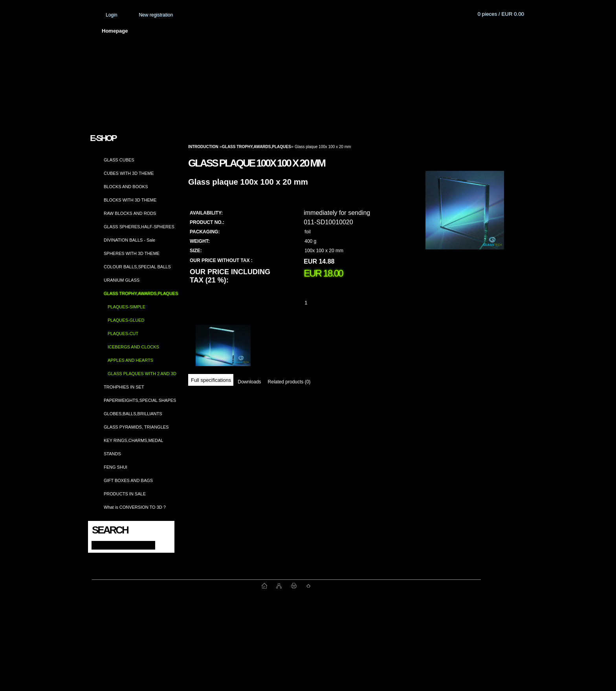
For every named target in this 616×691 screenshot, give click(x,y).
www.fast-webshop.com (177, 586)
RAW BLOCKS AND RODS (130, 213)
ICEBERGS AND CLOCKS (133, 347)
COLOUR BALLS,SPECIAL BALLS (137, 267)
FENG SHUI (115, 467)
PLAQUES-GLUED (126, 320)
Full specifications (211, 380)
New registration (156, 15)
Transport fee (322, 31)
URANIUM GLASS (122, 280)
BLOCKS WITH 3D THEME (130, 200)
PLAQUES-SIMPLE (126, 307)
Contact (418, 31)
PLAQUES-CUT (123, 334)
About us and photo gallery (180, 31)
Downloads (249, 382)
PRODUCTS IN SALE (125, 494)
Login (111, 15)
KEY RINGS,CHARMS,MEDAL (133, 440)
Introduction (203, 147)
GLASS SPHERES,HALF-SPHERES (139, 227)
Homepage (115, 31)
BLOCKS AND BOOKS (126, 187)
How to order (373, 31)
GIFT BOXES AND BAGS (128, 480)
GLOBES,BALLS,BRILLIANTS (133, 414)
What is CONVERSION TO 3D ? (135, 507)
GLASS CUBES (119, 160)
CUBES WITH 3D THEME (129, 173)
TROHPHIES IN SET (124, 387)
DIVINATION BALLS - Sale (129, 240)
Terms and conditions (260, 31)
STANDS (112, 454)
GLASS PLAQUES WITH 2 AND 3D (142, 374)
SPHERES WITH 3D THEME (132, 253)
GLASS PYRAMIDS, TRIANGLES (136, 427)
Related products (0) (289, 382)
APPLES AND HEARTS (130, 360)
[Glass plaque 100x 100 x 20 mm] (465, 218)
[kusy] (315, 303)
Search (110, 530)
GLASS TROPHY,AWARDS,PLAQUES (141, 293)
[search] (161, 545)
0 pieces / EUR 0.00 (501, 14)
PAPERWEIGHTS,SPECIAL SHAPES (140, 400)
